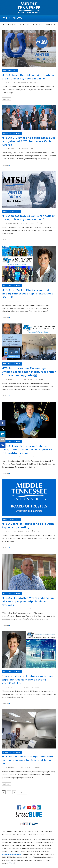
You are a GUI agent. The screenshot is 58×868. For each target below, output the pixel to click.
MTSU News (12, 18)
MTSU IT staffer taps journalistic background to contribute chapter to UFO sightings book (27, 450)
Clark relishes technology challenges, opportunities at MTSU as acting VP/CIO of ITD (28, 680)
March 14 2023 (24, 531)
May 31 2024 (28, 301)
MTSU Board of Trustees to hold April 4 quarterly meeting (28, 526)
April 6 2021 (25, 768)
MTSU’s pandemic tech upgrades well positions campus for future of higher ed (27, 760)
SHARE (38, 83)
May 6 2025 (25, 149)
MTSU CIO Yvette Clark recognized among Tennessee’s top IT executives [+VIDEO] (27, 294)
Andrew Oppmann (15, 301)
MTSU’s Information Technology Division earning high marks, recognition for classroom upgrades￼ (29, 372)
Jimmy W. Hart (13, 149)
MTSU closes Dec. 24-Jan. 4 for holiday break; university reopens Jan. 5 (28, 77)
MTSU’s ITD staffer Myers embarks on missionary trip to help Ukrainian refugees (28, 601)
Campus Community (11, 211)
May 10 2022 (25, 687)
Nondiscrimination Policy (12, 854)
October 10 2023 (27, 379)
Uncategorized (10, 71)
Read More (6, 99)
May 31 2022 (23, 609)
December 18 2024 (28, 223)
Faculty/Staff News (12, 133)
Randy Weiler (13, 223)
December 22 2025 (25, 83)
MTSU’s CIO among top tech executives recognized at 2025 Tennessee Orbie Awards (29, 141)
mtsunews (12, 83)
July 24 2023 (25, 457)
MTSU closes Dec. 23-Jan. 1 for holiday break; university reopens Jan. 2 (28, 218)
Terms (12, 863)
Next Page (21, 792)
